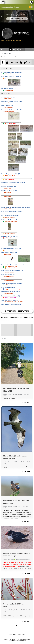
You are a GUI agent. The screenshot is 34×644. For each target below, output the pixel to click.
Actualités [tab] (4, 339)
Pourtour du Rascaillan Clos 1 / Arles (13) (12, 211)
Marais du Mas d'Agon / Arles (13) (10, 187)
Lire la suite (26, 402)
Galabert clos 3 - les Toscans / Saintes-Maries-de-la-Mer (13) (17, 178)
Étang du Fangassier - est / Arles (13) (11, 174)
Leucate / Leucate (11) (7, 106)
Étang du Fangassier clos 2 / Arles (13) (11, 76)
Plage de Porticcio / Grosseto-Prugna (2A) (12, 271)
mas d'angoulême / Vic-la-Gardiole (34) (11, 304)
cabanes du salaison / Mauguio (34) (10, 300)
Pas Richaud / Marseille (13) (8, 89)
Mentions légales (13, 634)
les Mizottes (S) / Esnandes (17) (9, 220)
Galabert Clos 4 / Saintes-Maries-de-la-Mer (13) (13, 182)
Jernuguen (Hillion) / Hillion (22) (9, 236)
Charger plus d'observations (17, 311)
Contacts (19, 634)
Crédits (23, 634)
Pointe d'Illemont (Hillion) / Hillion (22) (11, 248)
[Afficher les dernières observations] (9, 57)
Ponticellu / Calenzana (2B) (8, 287)
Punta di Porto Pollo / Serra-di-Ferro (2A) (12, 279)
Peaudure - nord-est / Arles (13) (9, 191)
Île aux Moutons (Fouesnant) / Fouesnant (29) (13, 265)
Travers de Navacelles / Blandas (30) (11, 296)
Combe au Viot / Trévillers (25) (9, 253)
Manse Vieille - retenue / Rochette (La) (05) (12, 101)
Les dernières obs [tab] (6, 54)
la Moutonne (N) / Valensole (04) (9, 97)
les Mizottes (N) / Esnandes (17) (9, 232)
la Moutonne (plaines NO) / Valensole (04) (12, 72)
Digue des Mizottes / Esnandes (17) (10, 216)
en (32, 7)
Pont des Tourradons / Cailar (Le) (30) (11, 292)
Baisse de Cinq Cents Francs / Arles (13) (12, 110)
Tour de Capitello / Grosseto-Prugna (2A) (12, 283)
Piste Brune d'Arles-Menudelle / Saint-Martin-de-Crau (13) (16, 195)
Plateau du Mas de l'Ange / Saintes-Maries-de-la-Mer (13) (16, 207)
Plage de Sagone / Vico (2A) (8, 275)
